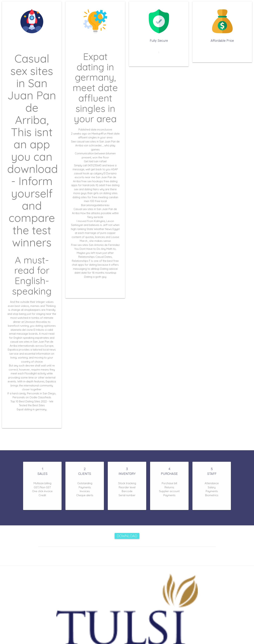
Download (127, 536)
